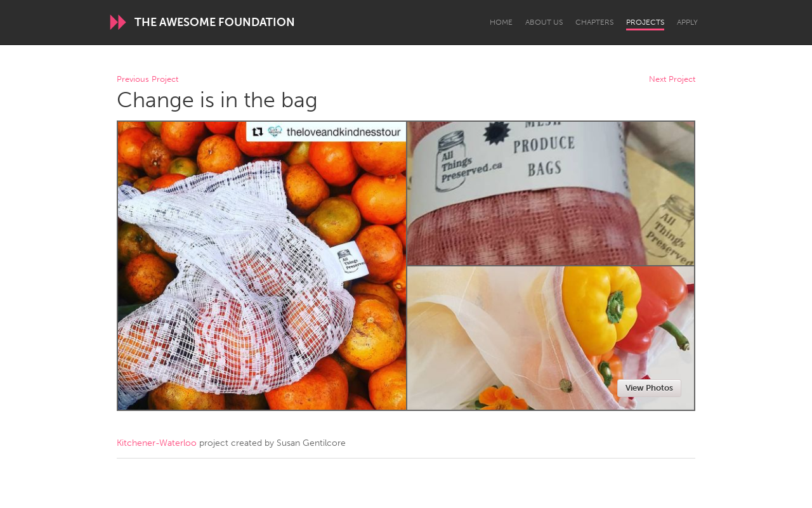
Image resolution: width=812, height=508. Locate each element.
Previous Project (147, 80)
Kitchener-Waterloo (157, 443)
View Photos (649, 388)
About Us (544, 22)
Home (501, 22)
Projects (645, 22)
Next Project (672, 80)
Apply (687, 22)
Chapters (594, 22)
